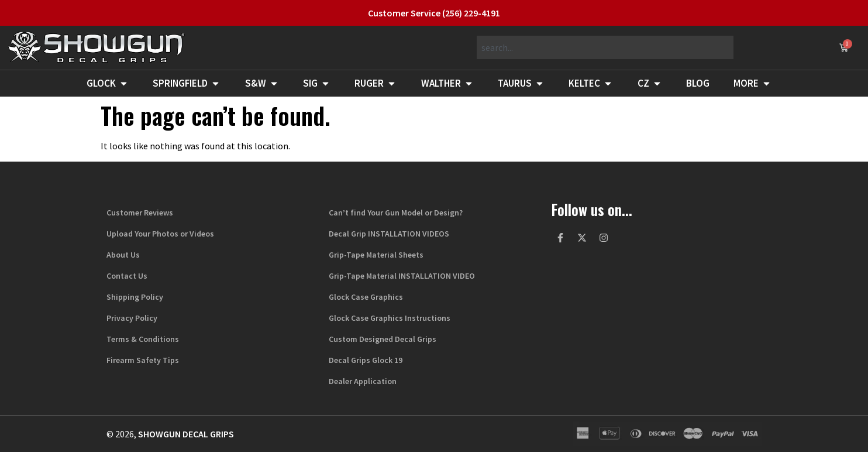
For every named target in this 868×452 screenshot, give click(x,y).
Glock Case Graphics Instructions (390, 318)
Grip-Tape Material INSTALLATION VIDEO (402, 276)
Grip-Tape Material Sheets (376, 255)
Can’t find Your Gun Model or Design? (396, 213)
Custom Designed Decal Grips (383, 339)
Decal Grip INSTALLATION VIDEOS (389, 234)
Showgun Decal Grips (186, 434)
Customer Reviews (140, 213)
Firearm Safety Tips (143, 360)
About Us (123, 255)
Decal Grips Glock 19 (366, 360)
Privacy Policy (132, 318)
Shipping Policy (135, 297)
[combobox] (605, 47)
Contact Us (127, 276)
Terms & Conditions (143, 339)
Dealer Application (363, 381)
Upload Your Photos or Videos (160, 234)
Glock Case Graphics (366, 297)
